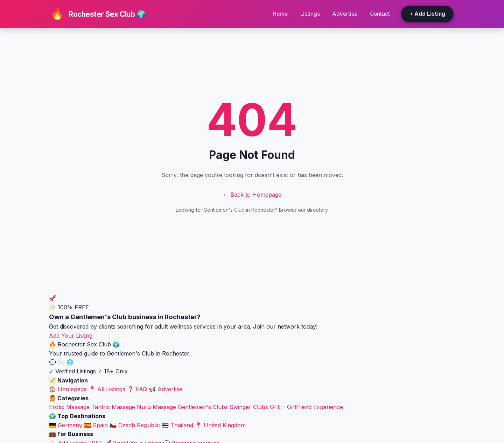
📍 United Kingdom (220, 425)
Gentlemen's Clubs (203, 407)
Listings (310, 14)
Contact (380, 14)
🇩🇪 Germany (66, 425)
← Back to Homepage (252, 195)
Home (280, 14)
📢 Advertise (166, 389)
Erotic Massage (69, 407)
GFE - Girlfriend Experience (306, 407)
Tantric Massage (113, 407)
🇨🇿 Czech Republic (135, 425)
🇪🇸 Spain (96, 425)
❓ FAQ (137, 389)
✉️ (62, 362)
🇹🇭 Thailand (177, 425)
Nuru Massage (156, 407)
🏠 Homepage (68, 389)
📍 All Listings (107, 389)
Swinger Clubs (249, 407)
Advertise (345, 14)
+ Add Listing (427, 14)
